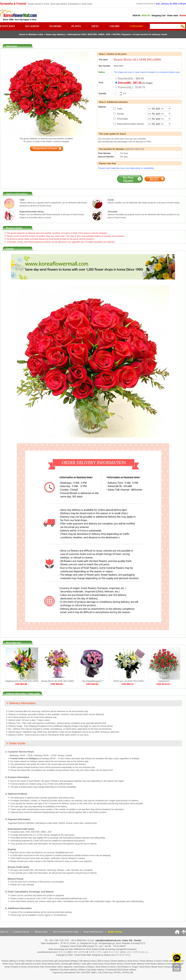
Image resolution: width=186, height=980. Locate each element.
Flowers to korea (33, 961)
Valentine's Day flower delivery (63, 970)
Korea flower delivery (134, 964)
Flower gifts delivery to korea (27, 964)
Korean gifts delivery (71, 964)
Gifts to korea (103, 961)
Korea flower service (114, 964)
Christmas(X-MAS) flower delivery (121, 970)
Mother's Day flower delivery (91, 970)
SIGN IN (130, 149)
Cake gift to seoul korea (92, 964)
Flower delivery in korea (150, 961)
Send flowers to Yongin (127, 967)
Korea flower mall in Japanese (59, 967)
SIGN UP (139, 149)
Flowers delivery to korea (13, 961)
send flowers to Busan (84, 967)
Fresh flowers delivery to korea (159, 964)
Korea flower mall (36, 967)
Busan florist (157, 967)
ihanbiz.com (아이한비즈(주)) (117, 955)
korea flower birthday (68, 961)
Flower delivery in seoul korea (125, 961)
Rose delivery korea (51, 964)
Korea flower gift (50, 961)
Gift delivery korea (88, 961)
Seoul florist (145, 967)
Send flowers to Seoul (106, 967)
